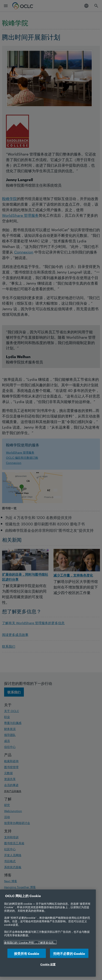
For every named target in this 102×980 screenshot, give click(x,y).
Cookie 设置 (48, 964)
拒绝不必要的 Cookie (69, 953)
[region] (48, 933)
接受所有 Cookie (27, 953)
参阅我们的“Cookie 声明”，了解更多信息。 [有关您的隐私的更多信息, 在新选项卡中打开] (30, 942)
